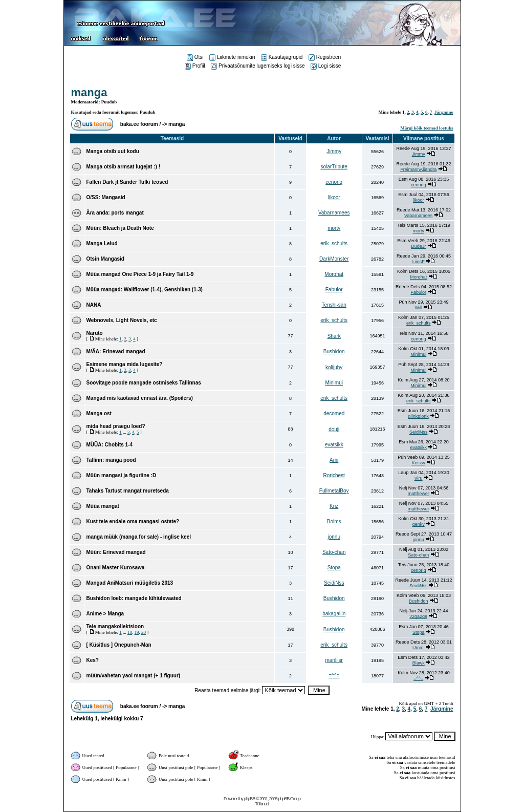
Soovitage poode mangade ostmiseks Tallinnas (144, 383)
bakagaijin (334, 614)
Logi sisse (326, 66)
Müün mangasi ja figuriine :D (122, 475)
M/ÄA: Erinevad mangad (116, 351)
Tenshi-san (334, 305)
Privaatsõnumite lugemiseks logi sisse (258, 66)
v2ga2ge (418, 616)
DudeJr (418, 246)
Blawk (419, 663)
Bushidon (334, 351)
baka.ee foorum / (141, 124)
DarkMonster (334, 259)
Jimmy (334, 151)
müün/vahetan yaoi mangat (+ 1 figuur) (134, 676)
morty (334, 228)
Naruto (95, 333)
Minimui (418, 354)
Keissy (418, 463)
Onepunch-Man (133, 645)
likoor (334, 197)
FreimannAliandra (418, 169)
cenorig (334, 182)
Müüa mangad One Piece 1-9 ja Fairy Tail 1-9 (140, 274)
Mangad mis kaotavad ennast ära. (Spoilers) (140, 398)
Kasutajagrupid (282, 57)
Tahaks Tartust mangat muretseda (128, 491)
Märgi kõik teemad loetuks (427, 128)
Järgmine (444, 112)
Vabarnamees (334, 213)
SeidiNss (419, 432)
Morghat (334, 274)
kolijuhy (334, 367)
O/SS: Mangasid (106, 197)
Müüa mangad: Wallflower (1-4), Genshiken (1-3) (145, 290)
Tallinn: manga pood (111, 460)
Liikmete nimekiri (232, 57)
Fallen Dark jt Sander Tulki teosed (127, 182)
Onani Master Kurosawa (116, 568)
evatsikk (334, 445)
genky (419, 524)
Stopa (334, 568)
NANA (94, 305)
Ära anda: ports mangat (115, 213)
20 (144, 632)
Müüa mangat (103, 506)
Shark (334, 336)
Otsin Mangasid (105, 259)
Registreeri (325, 57)
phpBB (249, 799)
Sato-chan (334, 552)
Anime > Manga (105, 614)
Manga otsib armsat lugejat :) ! (123, 167)
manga (89, 92)
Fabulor (334, 290)
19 (136, 632)
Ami (334, 460)
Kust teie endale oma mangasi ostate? (133, 521)
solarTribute (334, 167)
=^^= (334, 676)
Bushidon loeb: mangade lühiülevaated (134, 598)
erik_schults (334, 243)
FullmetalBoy (334, 491)
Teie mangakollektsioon (115, 626)
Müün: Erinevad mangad (116, 552)
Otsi (195, 57)
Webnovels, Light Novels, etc (122, 320)
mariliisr (334, 660)
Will (418, 308)
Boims (334, 521)
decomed (334, 413)
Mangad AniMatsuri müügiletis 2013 (130, 583)
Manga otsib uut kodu (113, 151)
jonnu (334, 537)
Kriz (334, 506)
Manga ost (99, 413)
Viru (419, 478)
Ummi (419, 648)
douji (334, 429)
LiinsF (419, 262)
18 (130, 632)
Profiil (195, 66)
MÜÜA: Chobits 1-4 (110, 445)
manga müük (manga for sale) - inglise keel (139, 537)
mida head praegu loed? (116, 426)
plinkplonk (419, 416)
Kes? (93, 660)
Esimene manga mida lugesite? (125, 364)
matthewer (419, 494)
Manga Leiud (102, 243)
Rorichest (334, 475)
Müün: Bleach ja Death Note (120, 228)
